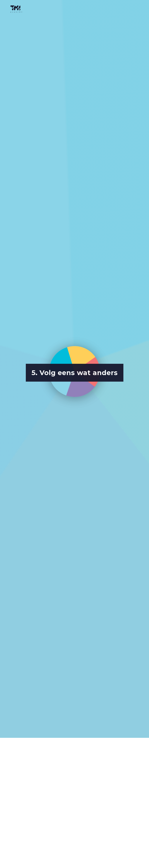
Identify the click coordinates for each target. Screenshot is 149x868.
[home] (17, 9)
